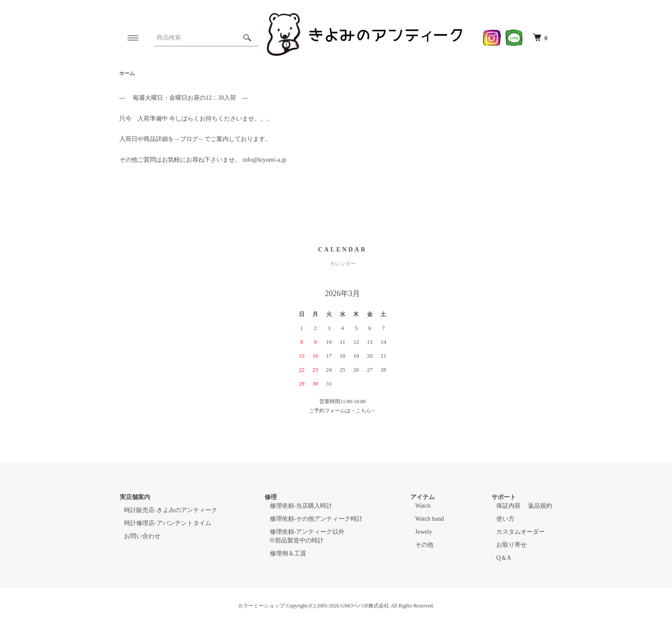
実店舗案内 (134, 497)
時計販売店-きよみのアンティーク (170, 510)
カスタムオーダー (523, 532)
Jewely (425, 532)
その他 (426, 545)
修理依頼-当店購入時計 (301, 506)
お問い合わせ (142, 536)
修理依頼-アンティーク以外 (307, 532)
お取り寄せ (514, 545)
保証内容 (511, 506)
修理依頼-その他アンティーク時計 (316, 519)
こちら (364, 411)
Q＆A (506, 558)
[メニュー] (132, 38)
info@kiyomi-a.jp (264, 160)
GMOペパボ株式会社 (365, 606)
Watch (424, 506)
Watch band (431, 519)
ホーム (127, 73)
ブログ (189, 139)
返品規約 (541, 506)
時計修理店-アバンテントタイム (167, 523)
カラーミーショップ (261, 606)
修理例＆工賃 (288, 553)
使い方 (508, 519)
